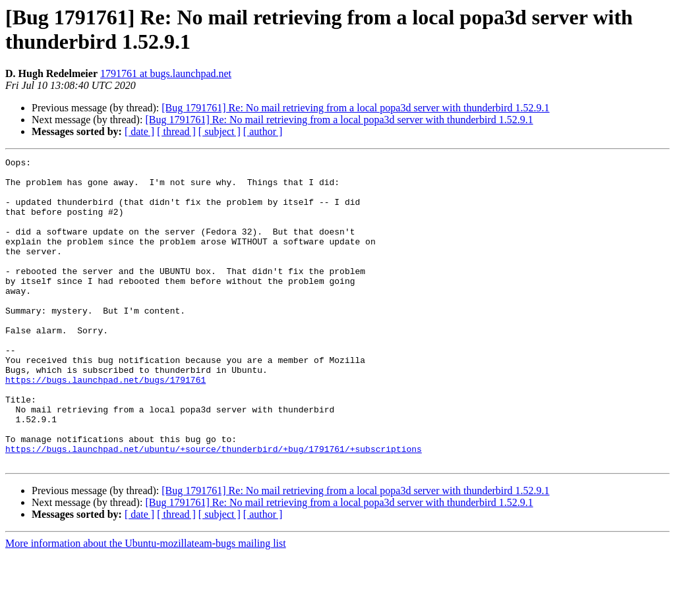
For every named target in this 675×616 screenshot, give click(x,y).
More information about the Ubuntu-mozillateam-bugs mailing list (146, 604)
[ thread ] (176, 131)
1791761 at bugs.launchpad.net (166, 73)
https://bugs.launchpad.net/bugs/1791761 (105, 425)
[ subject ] (220, 131)
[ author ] (263, 131)
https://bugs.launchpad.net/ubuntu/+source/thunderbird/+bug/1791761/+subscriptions (214, 508)
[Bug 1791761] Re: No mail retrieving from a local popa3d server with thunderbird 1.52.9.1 (355, 108)
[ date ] (139, 131)
